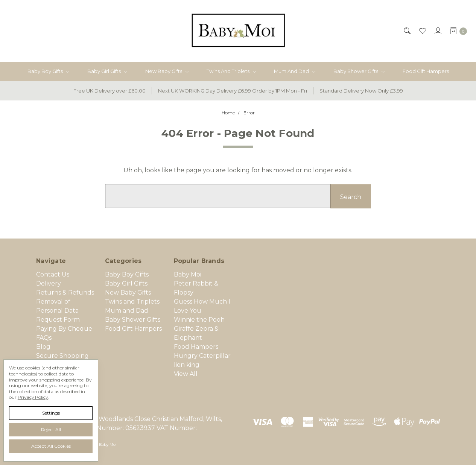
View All (186, 373)
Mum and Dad (295, 71)
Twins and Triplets (231, 71)
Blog (43, 346)
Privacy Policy (33, 397)
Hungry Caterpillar (202, 355)
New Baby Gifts (167, 71)
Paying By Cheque (64, 328)
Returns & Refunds (65, 292)
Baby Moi (188, 274)
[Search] (407, 31)
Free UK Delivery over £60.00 (109, 91)
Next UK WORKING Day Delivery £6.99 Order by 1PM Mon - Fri (233, 91)
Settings (51, 413)
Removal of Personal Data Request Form (58, 310)
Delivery (49, 283)
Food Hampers (196, 346)
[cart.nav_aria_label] (456, 31)
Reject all (51, 429)
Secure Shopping (62, 355)
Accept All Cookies (51, 446)
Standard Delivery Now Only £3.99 (361, 91)
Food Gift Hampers (426, 71)
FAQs (44, 337)
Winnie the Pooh (199, 319)
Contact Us (53, 274)
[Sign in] (437, 31)
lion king (187, 364)
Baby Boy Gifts (48, 71)
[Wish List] (422, 31)
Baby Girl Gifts (107, 71)
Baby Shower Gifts (359, 71)
